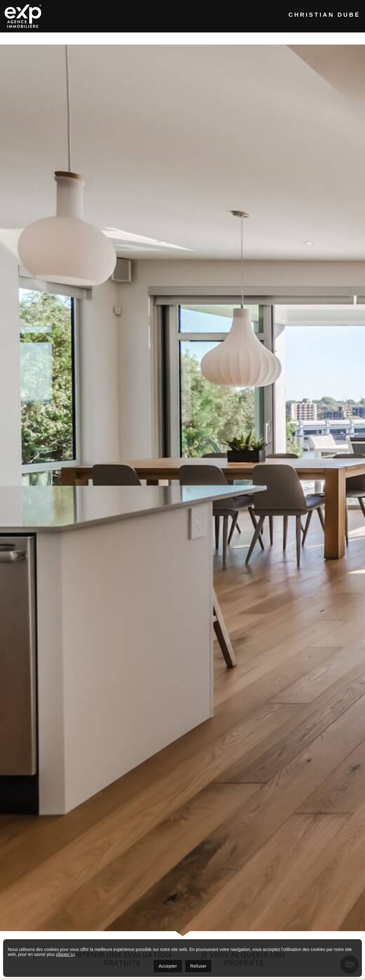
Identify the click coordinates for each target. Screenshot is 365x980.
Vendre (214, 38)
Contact (288, 38)
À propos (90, 38)
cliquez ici (65, 954)
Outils (250, 38)
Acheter (176, 38)
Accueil (50, 38)
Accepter (168, 966)
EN (321, 38)
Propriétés (133, 38)
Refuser (198, 966)
